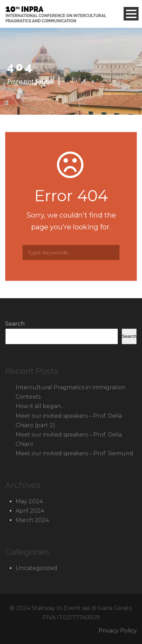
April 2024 (30, 511)
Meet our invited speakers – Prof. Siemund (74, 453)
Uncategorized (36, 568)
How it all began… (40, 406)
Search (15, 324)
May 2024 (29, 501)
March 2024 (32, 520)
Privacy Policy (118, 631)
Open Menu (131, 14)
